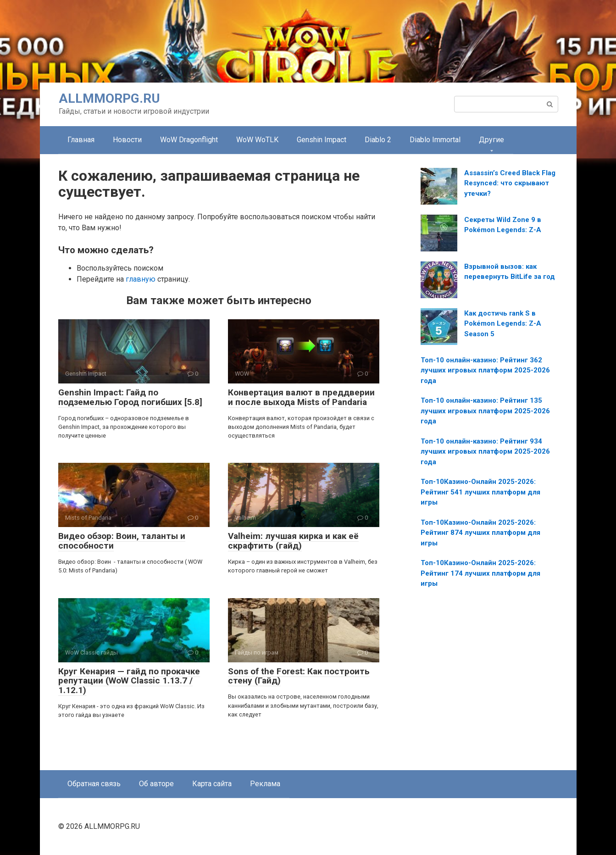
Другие (491, 140)
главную (141, 279)
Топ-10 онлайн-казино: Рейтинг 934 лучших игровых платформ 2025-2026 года (485, 452)
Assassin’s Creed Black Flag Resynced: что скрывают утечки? (510, 183)
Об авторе (156, 784)
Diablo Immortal (435, 140)
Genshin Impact (322, 140)
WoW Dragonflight (189, 140)
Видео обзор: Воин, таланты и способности (122, 541)
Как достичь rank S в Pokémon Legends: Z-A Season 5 (503, 324)
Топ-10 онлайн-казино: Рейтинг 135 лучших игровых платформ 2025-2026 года (485, 411)
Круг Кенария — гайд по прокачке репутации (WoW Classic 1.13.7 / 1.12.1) (129, 681)
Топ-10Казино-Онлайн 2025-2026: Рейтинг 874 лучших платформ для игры (480, 533)
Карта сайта (212, 784)
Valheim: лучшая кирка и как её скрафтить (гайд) (293, 541)
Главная (81, 140)
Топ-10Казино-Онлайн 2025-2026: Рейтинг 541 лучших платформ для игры (480, 492)
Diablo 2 (378, 140)
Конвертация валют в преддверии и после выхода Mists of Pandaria (301, 397)
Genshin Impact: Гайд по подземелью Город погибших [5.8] (130, 397)
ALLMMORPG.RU (109, 98)
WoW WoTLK (257, 140)
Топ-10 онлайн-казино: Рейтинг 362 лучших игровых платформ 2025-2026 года (485, 370)
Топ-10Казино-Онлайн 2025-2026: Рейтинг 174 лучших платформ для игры (480, 573)
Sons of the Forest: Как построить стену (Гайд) (299, 676)
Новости (127, 140)
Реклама (265, 784)
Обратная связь (94, 784)
